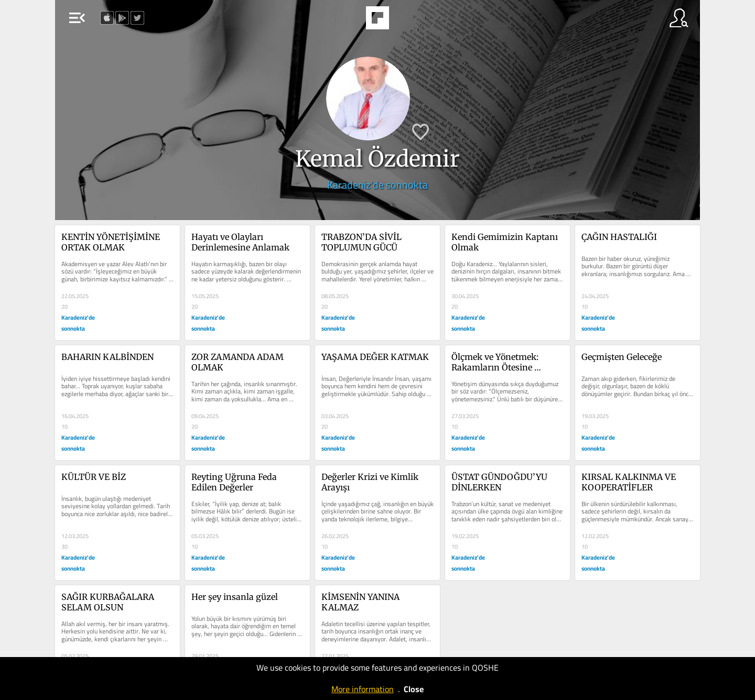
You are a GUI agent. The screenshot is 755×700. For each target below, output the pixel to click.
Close (414, 689)
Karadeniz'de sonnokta (377, 185)
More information (363, 689)
